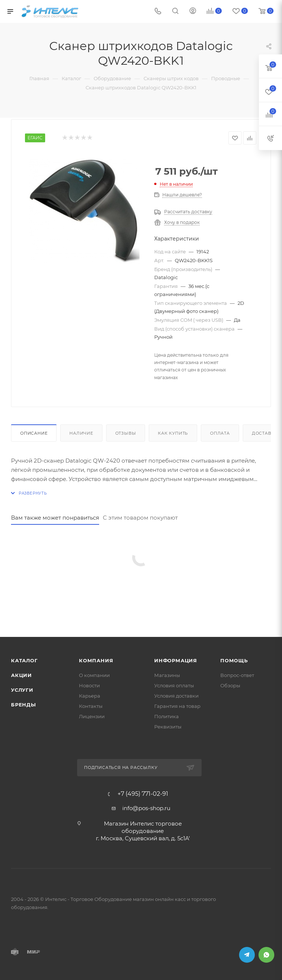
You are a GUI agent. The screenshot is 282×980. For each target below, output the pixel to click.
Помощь (234, 660)
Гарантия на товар (177, 706)
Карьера (90, 696)
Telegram (247, 955)
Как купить (173, 433)
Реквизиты (168, 727)
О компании (94, 675)
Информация (176, 660)
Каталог (24, 660)
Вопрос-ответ (237, 675)
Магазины (167, 675)
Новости (89, 685)
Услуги (22, 690)
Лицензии (92, 716)
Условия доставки (176, 696)
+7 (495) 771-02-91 (143, 794)
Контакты (91, 706)
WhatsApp (266, 955)
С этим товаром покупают (140, 518)
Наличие (81, 433)
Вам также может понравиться (55, 518)
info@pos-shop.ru (146, 808)
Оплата (220, 433)
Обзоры (230, 685)
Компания (96, 660)
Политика (167, 716)
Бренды (23, 705)
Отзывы (126, 433)
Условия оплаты (174, 685)
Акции (21, 675)
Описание (34, 433)
